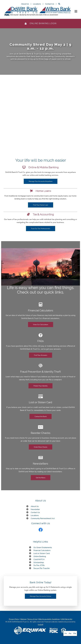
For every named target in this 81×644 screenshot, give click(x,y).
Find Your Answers (41, 355)
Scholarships (39, 562)
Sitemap (23, 619)
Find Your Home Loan (41, 205)
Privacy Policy (14, 619)
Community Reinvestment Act (43, 518)
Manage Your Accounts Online (41, 596)
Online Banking (40, 556)
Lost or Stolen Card (42, 553)
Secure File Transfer (42, 568)
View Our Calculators (41, 325)
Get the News (41, 478)
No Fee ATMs (39, 565)
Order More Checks (41, 447)
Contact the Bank (41, 416)
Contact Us (50, 4)
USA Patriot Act (67, 619)
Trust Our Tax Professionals (41, 229)
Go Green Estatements (43, 547)
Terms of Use (32, 619)
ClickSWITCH (39, 559)
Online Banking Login (41, 23)
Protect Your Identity (41, 386)
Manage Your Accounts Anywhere (41, 181)
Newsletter (35, 509)
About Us (25, 4)
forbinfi (41, 625)
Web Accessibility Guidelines (49, 619)
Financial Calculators (42, 550)
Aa (66, 633)
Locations (37, 4)
